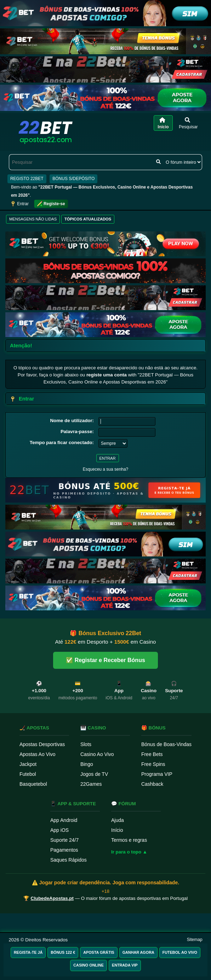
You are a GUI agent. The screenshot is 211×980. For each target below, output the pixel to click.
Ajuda (118, 820)
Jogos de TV (94, 774)
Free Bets (152, 754)
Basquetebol (33, 784)
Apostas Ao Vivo (38, 754)
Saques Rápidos (69, 860)
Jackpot (28, 764)
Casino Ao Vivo (97, 754)
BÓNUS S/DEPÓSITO (73, 179)
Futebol (28, 774)
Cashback (152, 784)
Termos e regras (129, 840)
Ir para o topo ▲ (129, 852)
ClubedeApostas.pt (52, 898)
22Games (91, 784)
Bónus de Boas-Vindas (166, 744)
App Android (64, 820)
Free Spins (153, 764)
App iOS (59, 830)
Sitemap (195, 940)
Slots (86, 744)
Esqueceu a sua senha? (106, 469)
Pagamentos (64, 850)
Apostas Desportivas (42, 744)
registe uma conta (107, 375)
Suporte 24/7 (64, 840)
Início (117, 830)
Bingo (87, 764)
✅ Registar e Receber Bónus (105, 660)
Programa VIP (157, 774)
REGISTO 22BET (27, 179)
